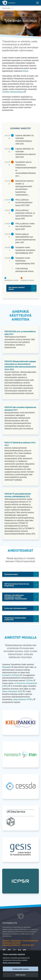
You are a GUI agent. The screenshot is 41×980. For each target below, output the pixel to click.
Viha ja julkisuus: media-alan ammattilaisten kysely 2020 (25, 226)
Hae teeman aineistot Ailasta (17, 288)
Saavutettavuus (16, 940)
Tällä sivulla (6, 8)
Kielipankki (8, 667)
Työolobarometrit (11, 574)
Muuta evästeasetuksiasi (12, 963)
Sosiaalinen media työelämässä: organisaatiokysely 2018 (25, 261)
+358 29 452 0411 (28, 945)
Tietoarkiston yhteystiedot (11, 943)
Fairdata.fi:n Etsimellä (12, 675)
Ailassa (25, 71)
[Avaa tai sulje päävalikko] (38, 3)
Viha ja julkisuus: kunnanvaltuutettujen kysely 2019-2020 (24, 202)
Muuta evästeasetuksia (30, 940)
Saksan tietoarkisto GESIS (13, 691)
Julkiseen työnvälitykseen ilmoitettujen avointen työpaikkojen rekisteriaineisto (16, 597)
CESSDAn (31, 681)
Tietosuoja (6, 940)
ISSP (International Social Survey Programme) (17, 585)
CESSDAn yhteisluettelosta (14, 92)
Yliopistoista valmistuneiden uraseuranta (15, 619)
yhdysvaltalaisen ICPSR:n (24, 699)
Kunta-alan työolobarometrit (15, 608)
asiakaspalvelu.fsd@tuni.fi (11, 945)
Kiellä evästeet (20, 975)
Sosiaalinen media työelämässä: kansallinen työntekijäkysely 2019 (25, 250)
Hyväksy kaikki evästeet (21, 969)
